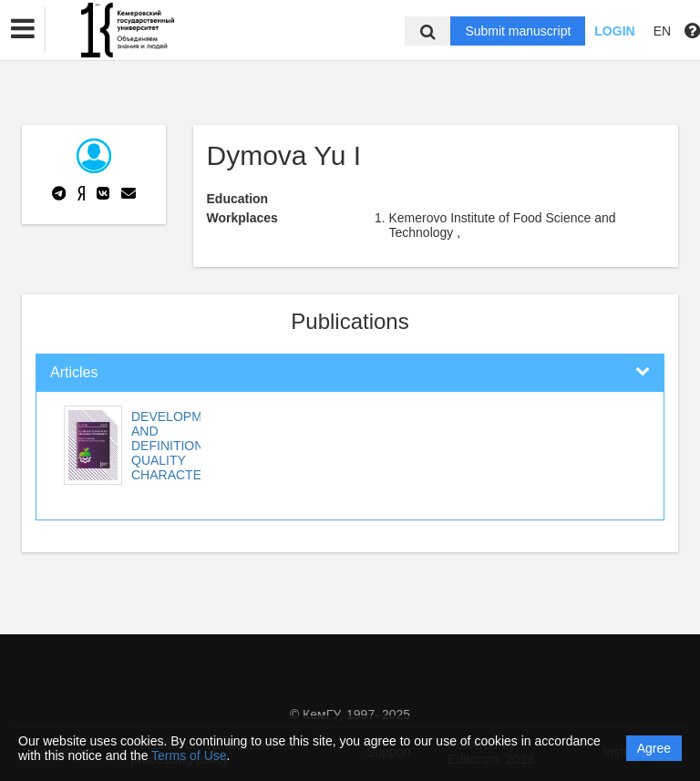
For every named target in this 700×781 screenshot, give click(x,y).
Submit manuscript (518, 31)
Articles (74, 372)
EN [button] (662, 31)
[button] (23, 29)
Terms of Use (189, 755)
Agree (654, 748)
